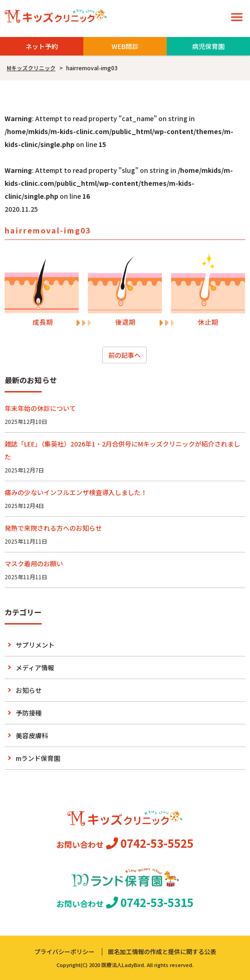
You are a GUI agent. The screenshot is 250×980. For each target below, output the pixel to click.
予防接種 (29, 713)
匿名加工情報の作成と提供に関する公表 (162, 952)
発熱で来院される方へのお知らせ (53, 528)
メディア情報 (35, 668)
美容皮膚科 (32, 735)
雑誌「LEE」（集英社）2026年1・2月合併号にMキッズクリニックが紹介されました (122, 450)
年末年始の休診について (40, 408)
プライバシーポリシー (64, 952)
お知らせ (29, 690)
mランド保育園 (38, 758)
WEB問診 (125, 46)
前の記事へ (125, 355)
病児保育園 (208, 46)
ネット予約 (42, 46)
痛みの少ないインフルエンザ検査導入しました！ (76, 492)
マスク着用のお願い (34, 563)
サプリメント (35, 645)
